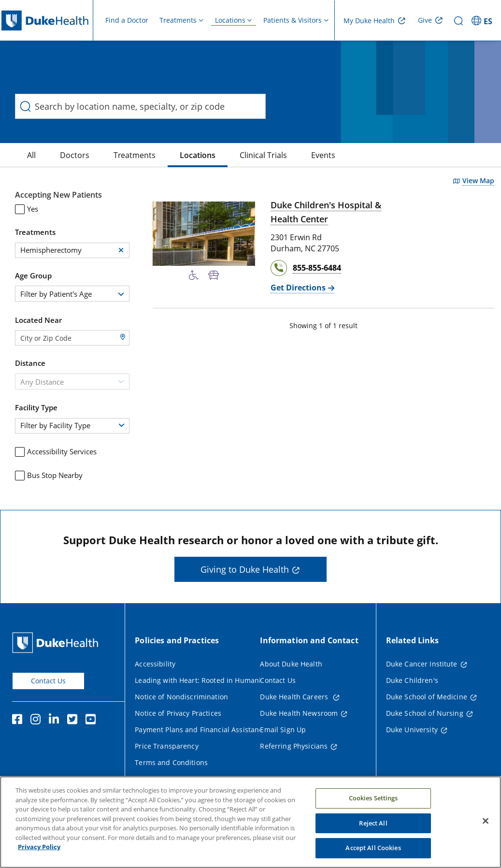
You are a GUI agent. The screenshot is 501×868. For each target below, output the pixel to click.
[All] (31, 155)
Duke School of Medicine (427, 697)
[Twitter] (74, 721)
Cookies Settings (373, 803)
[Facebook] (19, 721)
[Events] (323, 155)
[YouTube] (93, 721)
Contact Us (48, 681)
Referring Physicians (294, 746)
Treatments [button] (178, 20)
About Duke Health (291, 664)
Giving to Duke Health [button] (245, 569)
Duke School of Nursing (425, 713)
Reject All (373, 828)
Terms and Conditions (171, 762)
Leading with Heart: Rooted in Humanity (201, 680)
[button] (121, 250)
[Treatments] (135, 155)
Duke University (412, 730)
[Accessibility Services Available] (194, 275)
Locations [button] (230, 20)
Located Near (38, 320)
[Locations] (198, 155)
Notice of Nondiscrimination (181, 697)
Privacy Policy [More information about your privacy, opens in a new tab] (39, 852)
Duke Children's (412, 680)
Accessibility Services (56, 452)
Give (425, 20)
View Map (478, 181)
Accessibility (155, 664)
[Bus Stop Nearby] (214, 275)
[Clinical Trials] (263, 155)
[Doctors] (75, 155)
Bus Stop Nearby (49, 475)
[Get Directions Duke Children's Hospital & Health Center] (302, 288)
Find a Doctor (127, 20)
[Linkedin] (56, 721)
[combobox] (72, 294)
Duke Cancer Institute (422, 664)
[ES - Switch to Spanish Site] (483, 20)
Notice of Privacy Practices (178, 713)
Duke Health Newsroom (299, 713)
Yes (27, 209)
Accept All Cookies (373, 853)
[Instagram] (38, 721)
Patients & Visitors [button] (293, 20)
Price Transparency (167, 746)
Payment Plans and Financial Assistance (200, 730)
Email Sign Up (283, 730)
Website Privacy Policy (171, 779)
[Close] (486, 826)
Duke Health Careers (295, 697)
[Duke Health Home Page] (57, 643)
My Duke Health (369, 21)
